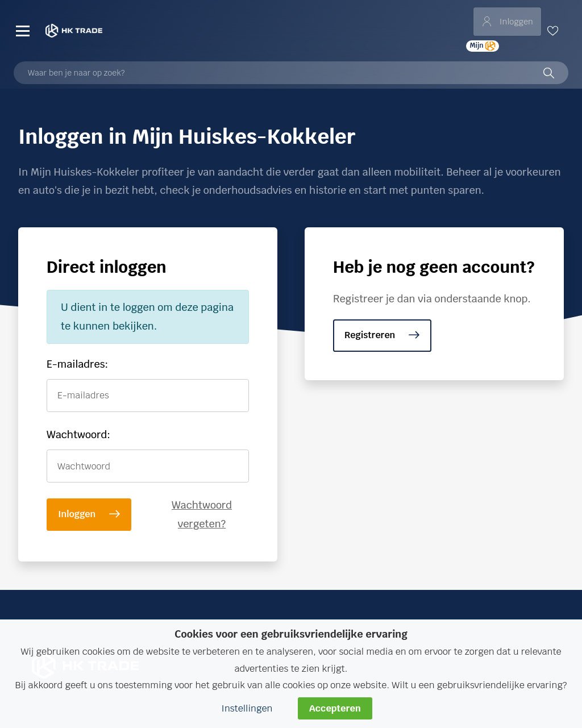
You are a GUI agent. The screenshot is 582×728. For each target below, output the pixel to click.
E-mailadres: (77, 364)
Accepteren (335, 708)
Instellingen (247, 708)
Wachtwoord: (78, 434)
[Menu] (23, 31)
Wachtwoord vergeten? (202, 514)
